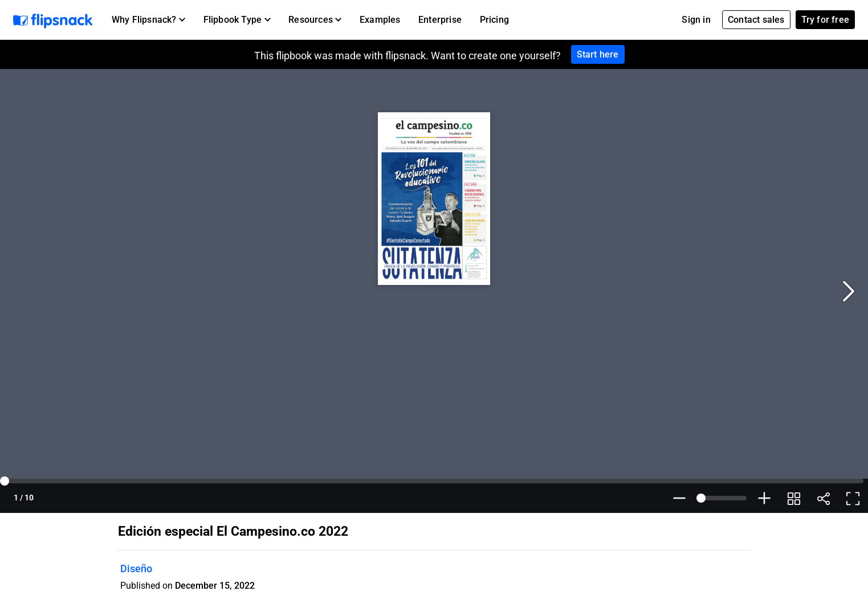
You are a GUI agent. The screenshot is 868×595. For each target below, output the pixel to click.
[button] (148, 20)
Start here (598, 54)
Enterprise (440, 20)
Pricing (494, 20)
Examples (380, 20)
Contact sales (756, 20)
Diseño (136, 568)
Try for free (825, 20)
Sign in (696, 20)
